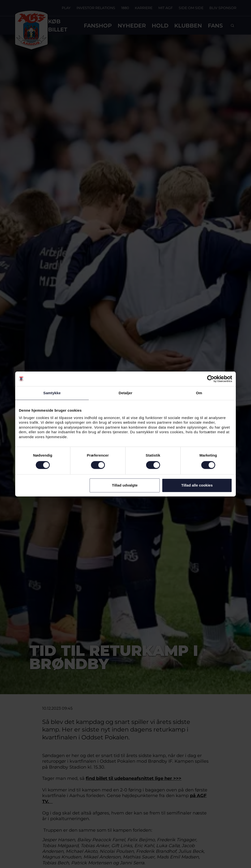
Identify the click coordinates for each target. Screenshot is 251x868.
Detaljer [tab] (125, 393)
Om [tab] (199, 393)
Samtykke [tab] (52, 393)
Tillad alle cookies (197, 485)
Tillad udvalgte (125, 485)
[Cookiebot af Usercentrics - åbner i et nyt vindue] (211, 379)
